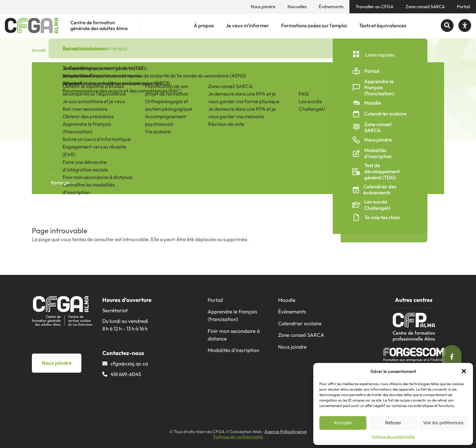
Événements (331, 7)
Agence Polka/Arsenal (286, 432)
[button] (464, 371)
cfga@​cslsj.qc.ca (129, 363)
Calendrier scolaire (300, 323)
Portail (463, 7)
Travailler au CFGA (374, 7)
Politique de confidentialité (393, 437)
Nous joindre (263, 7)
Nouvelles (297, 7)
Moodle (287, 300)
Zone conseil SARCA (425, 7)
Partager (63, 183)
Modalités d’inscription (233, 350)
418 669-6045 (126, 374)
